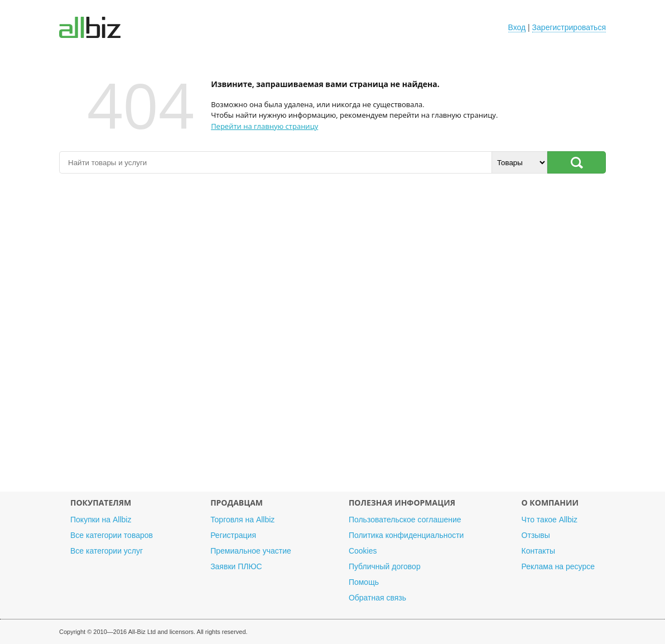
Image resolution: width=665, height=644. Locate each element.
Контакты (538, 551)
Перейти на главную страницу (264, 126)
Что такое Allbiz (550, 520)
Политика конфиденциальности (406, 535)
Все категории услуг (107, 551)
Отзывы (536, 535)
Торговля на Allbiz (242, 520)
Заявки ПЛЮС (236, 566)
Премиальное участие (251, 551)
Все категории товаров (112, 535)
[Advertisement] (332, 338)
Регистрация (233, 535)
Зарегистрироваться (569, 27)
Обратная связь (377, 598)
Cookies (363, 551)
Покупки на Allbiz (101, 520)
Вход (517, 27)
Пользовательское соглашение (405, 520)
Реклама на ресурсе (558, 566)
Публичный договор (385, 566)
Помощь (364, 582)
